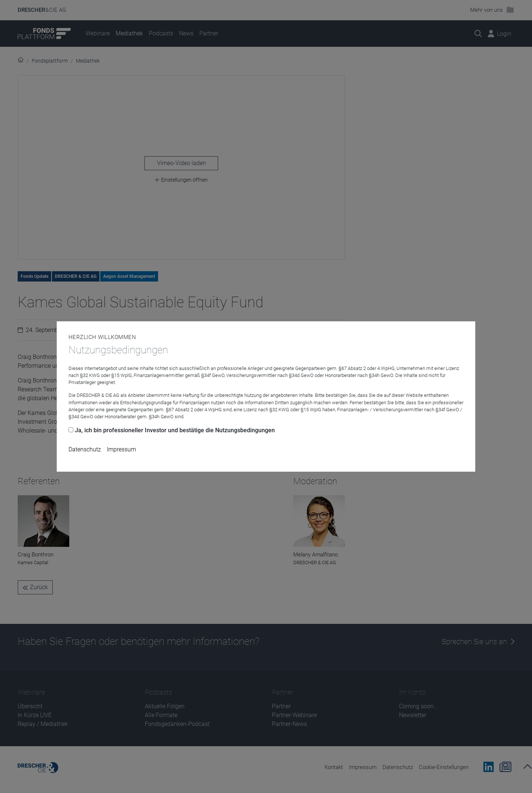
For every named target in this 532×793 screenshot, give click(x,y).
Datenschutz (85, 449)
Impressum (121, 449)
